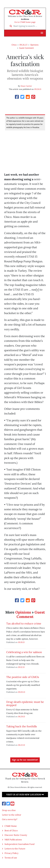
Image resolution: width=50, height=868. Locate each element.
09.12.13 (21, 667)
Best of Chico (11, 830)
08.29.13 (21, 716)
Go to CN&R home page (25, 22)
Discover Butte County (16, 835)
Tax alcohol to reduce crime (24, 623)
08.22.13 (21, 745)
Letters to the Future (15, 849)
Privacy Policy (11, 853)
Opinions (34, 45)
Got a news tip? (10, 819)
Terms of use (11, 858)
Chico (14, 45)
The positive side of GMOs (23, 677)
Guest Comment (26, 48)
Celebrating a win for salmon (24, 652)
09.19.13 (21, 642)
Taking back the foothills (22, 726)
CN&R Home (11, 826)
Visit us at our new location (25, 795)
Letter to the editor (12, 815)
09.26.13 (23, 45)
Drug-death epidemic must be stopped (25, 703)
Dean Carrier (26, 86)
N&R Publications (13, 840)
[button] (42, 33)
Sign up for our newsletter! (25, 760)
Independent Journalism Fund (20, 844)
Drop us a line (9, 810)
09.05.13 (22, 692)
